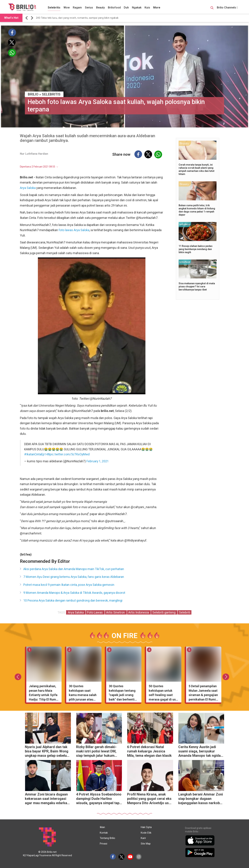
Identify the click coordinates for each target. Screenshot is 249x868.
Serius (89, 8)
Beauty (100, 8)
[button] (27, 18)
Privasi (103, 844)
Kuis (147, 8)
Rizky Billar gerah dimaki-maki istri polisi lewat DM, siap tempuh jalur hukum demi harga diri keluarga (96, 752)
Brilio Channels (227, 8)
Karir (143, 838)
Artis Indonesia (139, 612)
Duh (126, 8)
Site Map (146, 844)
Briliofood (114, 8)
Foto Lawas (95, 612)
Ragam (77, 8)
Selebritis (54, 8)
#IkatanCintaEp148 (37, 454)
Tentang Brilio (107, 838)
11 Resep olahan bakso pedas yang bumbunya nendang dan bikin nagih (196, 249)
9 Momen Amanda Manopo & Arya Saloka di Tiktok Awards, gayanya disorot (74, 593)
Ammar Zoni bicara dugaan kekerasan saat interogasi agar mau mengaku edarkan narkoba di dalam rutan (47, 799)
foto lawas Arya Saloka (74, 230)
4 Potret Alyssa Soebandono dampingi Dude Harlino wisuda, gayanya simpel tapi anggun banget (99, 799)
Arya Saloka (28, 188)
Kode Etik (146, 833)
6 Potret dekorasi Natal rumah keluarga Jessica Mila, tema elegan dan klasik (149, 751)
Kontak (104, 833)
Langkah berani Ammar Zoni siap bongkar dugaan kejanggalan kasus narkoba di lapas (201, 799)
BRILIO (33, 94)
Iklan (102, 827)
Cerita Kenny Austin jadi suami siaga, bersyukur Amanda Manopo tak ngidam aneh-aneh (201, 752)
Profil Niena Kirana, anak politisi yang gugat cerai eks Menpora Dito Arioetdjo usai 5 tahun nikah (149, 799)
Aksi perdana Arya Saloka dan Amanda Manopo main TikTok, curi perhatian (74, 569)
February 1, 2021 (98, 461)
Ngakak (137, 8)
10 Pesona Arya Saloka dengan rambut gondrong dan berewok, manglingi (73, 600)
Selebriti (185, 612)
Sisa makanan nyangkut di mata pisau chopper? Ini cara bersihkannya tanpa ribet (197, 287)
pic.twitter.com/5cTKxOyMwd (70, 454)
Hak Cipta (146, 827)
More (157, 8)
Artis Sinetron (116, 612)
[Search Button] (212, 8)
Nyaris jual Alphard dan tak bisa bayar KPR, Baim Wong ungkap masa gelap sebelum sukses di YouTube (47, 752)
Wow (67, 8)
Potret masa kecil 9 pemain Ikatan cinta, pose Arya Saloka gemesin (69, 585)
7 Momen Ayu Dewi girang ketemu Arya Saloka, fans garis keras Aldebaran (74, 577)
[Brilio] (22, 7)
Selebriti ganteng (164, 612)
